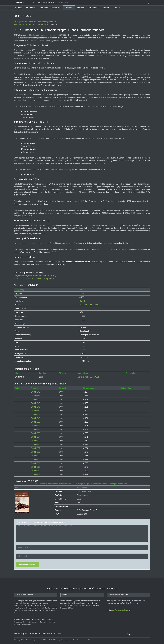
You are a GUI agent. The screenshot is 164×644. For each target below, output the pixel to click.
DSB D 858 (36, 452)
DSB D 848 (36, 414)
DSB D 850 (36, 422)
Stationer (44, 8)
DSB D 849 (36, 418)
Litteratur (106, 8)
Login (118, 8)
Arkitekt (80, 8)
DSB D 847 (36, 411)
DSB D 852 (36, 429)
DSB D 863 (36, 471)
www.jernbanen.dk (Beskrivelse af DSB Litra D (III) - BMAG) (35, 276)
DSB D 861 (36, 463)
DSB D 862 (36, 467)
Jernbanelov (93, 8)
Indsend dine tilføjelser (27, 565)
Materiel (68, 8)
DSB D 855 (36, 441)
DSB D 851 (36, 426)
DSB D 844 (36, 399)
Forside (19, 8)
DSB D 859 (36, 456)
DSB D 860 (36, 460)
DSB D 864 (36, 475)
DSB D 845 (36, 403)
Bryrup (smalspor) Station (47, 3)
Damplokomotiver (84, 491)
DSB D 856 (36, 444)
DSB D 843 (36, 396)
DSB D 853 (36, 433)
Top (129, 634)
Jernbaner (30, 8)
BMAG (82, 301)
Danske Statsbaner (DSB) (88, 377)
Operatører (56, 8)
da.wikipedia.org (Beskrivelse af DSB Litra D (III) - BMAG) (34, 279)
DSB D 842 (36, 392)
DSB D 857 (36, 448)
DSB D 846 (36, 407)
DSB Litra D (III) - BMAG (89, 305)
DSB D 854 (36, 437)
